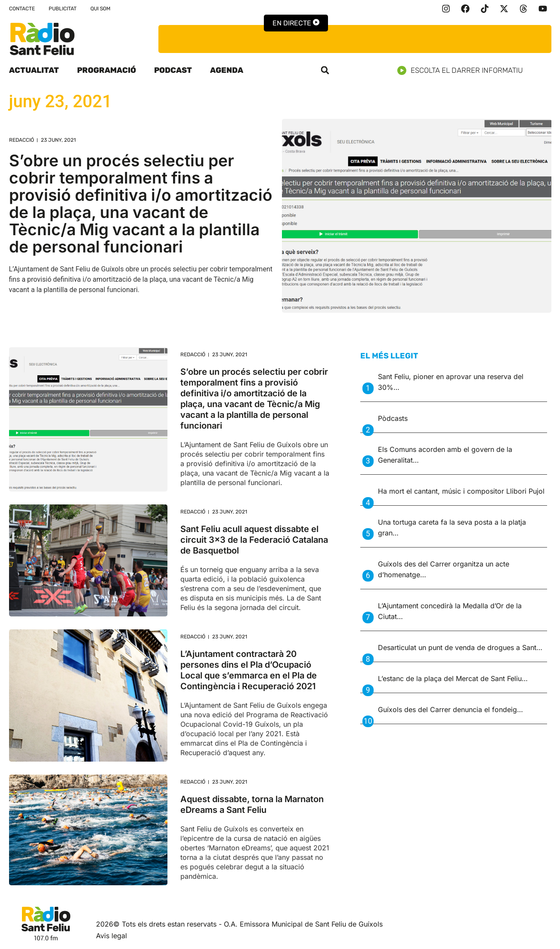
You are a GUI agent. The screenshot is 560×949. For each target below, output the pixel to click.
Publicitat (63, 9)
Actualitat (34, 70)
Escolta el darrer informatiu (463, 70)
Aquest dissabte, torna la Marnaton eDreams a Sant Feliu (252, 804)
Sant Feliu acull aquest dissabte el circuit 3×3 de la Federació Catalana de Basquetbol (254, 540)
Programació (107, 70)
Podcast (173, 70)
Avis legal (111, 936)
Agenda (227, 70)
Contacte (22, 9)
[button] (325, 70)
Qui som (101, 9)
